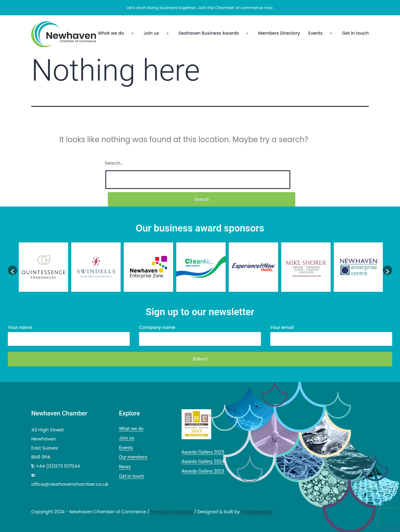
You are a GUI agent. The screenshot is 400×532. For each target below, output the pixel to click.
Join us (151, 33)
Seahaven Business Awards (209, 33)
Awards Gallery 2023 (203, 471)
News (125, 467)
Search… (114, 163)
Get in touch (355, 33)
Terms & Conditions (172, 512)
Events (316, 33)
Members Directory (279, 33)
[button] (12, 270)
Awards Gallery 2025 (203, 452)
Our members (133, 457)
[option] (43, 267)
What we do (111, 33)
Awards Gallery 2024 (203, 461)
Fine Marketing (257, 512)
